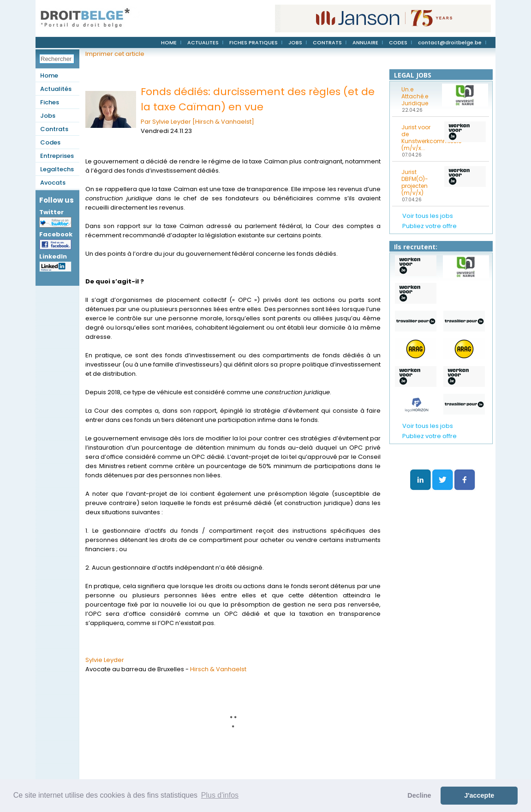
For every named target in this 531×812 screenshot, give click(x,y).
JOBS (295, 42)
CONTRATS (327, 42)
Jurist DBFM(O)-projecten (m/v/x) (415, 182)
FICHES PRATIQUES (254, 42)
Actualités (56, 89)
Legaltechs (57, 169)
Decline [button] (419, 795)
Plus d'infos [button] (220, 795)
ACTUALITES (203, 42)
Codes (50, 142)
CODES (398, 42)
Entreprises (57, 156)
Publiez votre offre (430, 226)
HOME (169, 42)
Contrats (54, 129)
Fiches (50, 102)
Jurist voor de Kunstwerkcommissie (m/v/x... (420, 138)
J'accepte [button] (479, 795)
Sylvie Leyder (105, 660)
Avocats (53, 183)
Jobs (48, 116)
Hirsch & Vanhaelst (218, 669)
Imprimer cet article (115, 54)
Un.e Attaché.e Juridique (415, 96)
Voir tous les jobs (428, 216)
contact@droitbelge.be (450, 42)
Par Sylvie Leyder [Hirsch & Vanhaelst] (197, 122)
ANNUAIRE (365, 42)
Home (49, 75)
